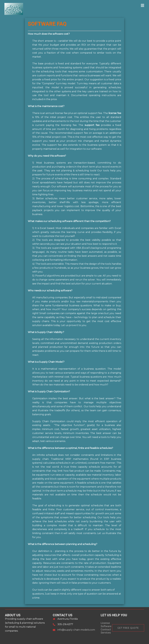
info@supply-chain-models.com (76, 630)
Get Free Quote (128, 628)
